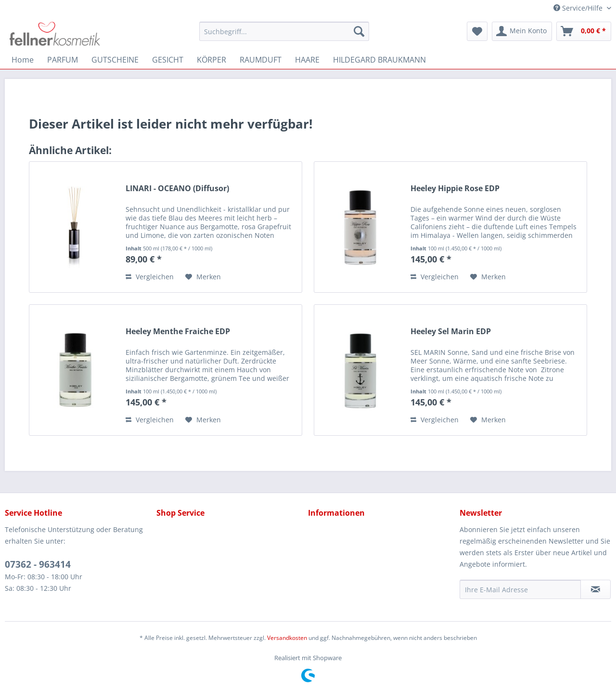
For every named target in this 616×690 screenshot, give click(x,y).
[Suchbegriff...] (284, 31)
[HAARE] (307, 60)
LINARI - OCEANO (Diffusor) (177, 189)
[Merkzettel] (477, 31)
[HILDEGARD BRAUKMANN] (379, 60)
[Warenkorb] (584, 31)
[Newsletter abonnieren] (596, 589)
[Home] (23, 60)
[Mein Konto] (522, 31)
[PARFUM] (63, 60)
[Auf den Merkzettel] (203, 277)
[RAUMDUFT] (261, 60)
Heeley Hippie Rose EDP (455, 189)
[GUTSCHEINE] (115, 60)
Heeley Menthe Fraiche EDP (178, 332)
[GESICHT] (168, 60)
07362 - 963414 (38, 564)
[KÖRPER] (212, 60)
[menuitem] (284, 31)
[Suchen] (359, 31)
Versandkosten (287, 638)
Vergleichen (150, 277)
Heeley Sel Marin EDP (451, 332)
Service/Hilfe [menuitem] (579, 8)
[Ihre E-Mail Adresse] (520, 589)
